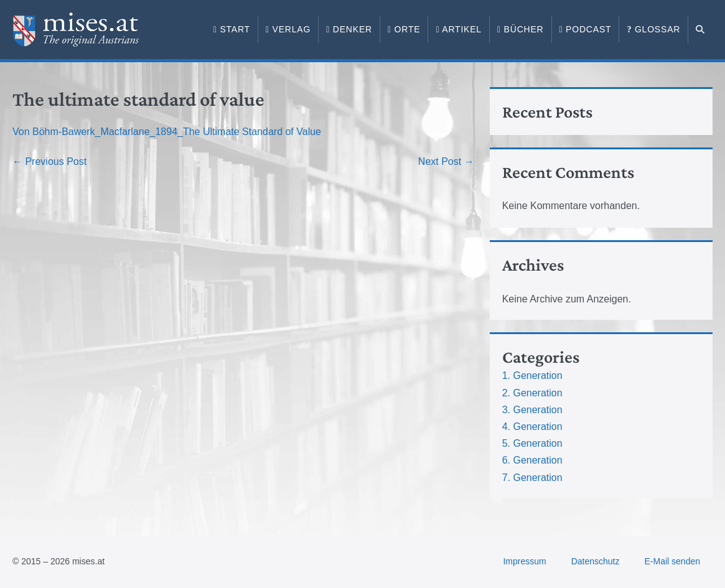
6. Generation (532, 460)
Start (232, 29)
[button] (700, 30)
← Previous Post (49, 161)
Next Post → (446, 161)
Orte (404, 29)
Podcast (586, 29)
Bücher (521, 29)
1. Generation (532, 376)
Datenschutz (596, 561)
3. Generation (532, 410)
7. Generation (532, 478)
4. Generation (532, 427)
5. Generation (532, 443)
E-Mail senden (673, 561)
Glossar (653, 29)
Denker (349, 29)
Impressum (524, 561)
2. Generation (532, 393)
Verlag (288, 29)
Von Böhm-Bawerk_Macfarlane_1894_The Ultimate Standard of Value (167, 132)
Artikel (459, 29)
